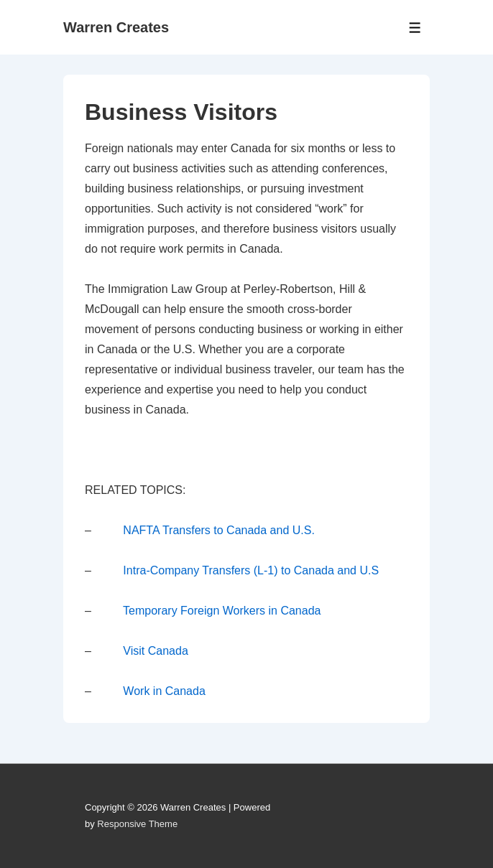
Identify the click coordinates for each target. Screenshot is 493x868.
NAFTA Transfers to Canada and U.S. (219, 530)
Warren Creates (116, 27)
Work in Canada (164, 691)
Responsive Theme (137, 824)
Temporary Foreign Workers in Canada (222, 611)
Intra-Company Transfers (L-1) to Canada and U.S (251, 570)
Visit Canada (155, 651)
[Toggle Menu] (415, 28)
